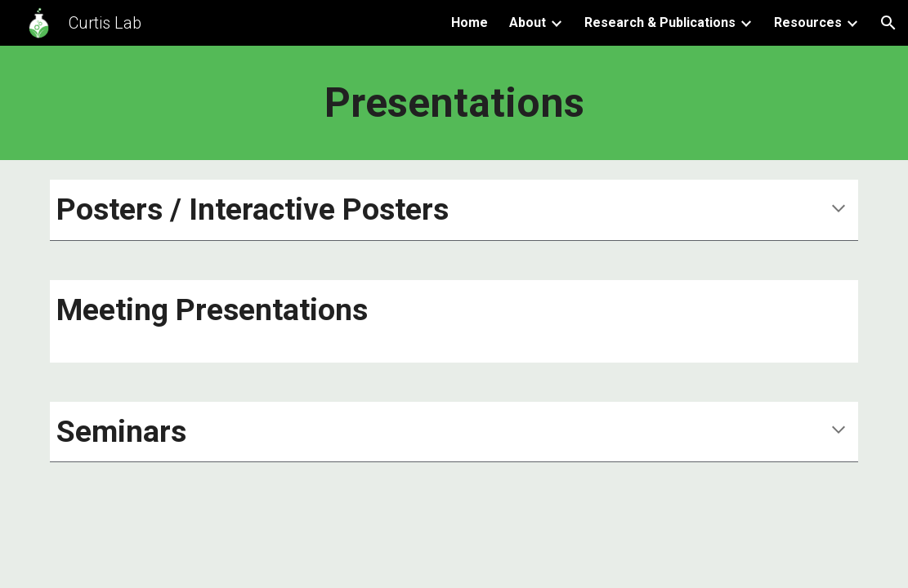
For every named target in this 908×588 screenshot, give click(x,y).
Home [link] (470, 22)
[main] (454, 103)
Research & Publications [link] (660, 22)
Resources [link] (808, 22)
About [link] (528, 22)
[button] (888, 23)
